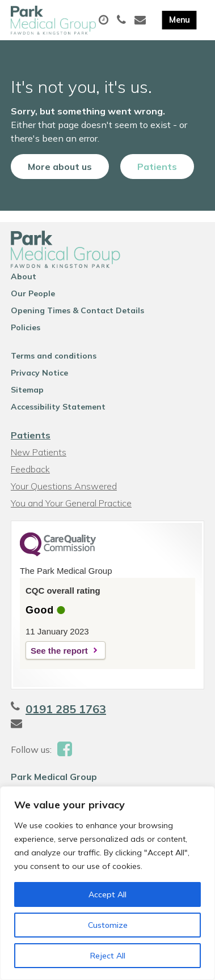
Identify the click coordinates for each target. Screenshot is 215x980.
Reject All (108, 956)
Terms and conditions (54, 356)
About (24, 276)
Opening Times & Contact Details (77, 310)
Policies (26, 327)
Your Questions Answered (64, 486)
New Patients (39, 452)
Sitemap (27, 390)
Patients (157, 167)
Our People (33, 293)
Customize (108, 925)
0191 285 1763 (66, 709)
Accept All (107, 894)
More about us (60, 167)
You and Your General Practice (71, 503)
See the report (59, 651)
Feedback (30, 469)
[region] (107, 883)
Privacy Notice (39, 373)
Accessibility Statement (58, 407)
